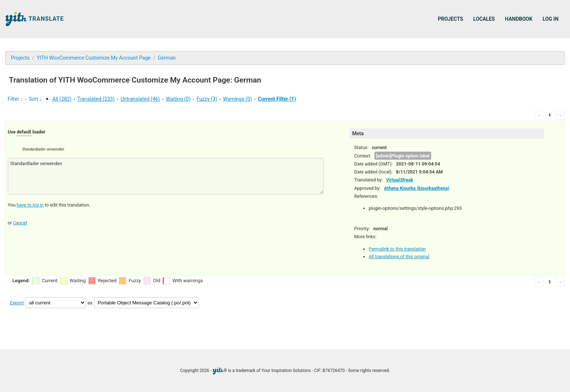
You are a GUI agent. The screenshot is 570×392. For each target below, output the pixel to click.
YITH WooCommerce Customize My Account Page (94, 58)
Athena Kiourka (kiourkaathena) (417, 188)
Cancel (20, 223)
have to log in (30, 205)
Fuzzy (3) (207, 99)
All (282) (62, 99)
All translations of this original (399, 257)
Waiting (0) (178, 99)
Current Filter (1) (277, 99)
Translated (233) (96, 99)
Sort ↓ (35, 99)
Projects (451, 19)
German (167, 58)
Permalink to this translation (397, 249)
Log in (551, 19)
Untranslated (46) (140, 99)
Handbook (519, 19)
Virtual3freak (400, 180)
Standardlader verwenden (166, 176)
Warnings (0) (238, 99)
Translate (35, 19)
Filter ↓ (15, 99)
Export (17, 303)
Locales (484, 19)
